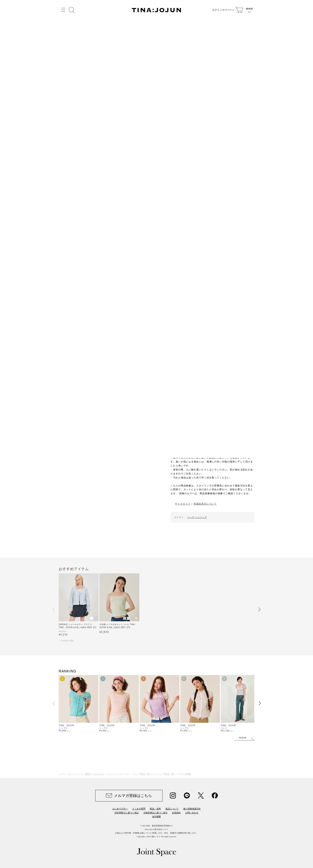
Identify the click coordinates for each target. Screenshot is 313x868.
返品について (172, 809)
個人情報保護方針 (192, 809)
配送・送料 (155, 809)
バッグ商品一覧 (142, 774)
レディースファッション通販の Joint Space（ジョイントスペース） (95, 774)
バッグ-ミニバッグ (197, 517)
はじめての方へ (120, 809)
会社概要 (156, 816)
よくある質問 (139, 809)
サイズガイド (183, 504)
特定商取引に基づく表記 (127, 813)
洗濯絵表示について (205, 504)
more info (68, 641)
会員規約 (176, 813)
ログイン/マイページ (223, 10)
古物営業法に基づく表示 (155, 813)
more (243, 738)
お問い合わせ (192, 813)
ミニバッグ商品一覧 (163, 774)
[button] (54, 609)
